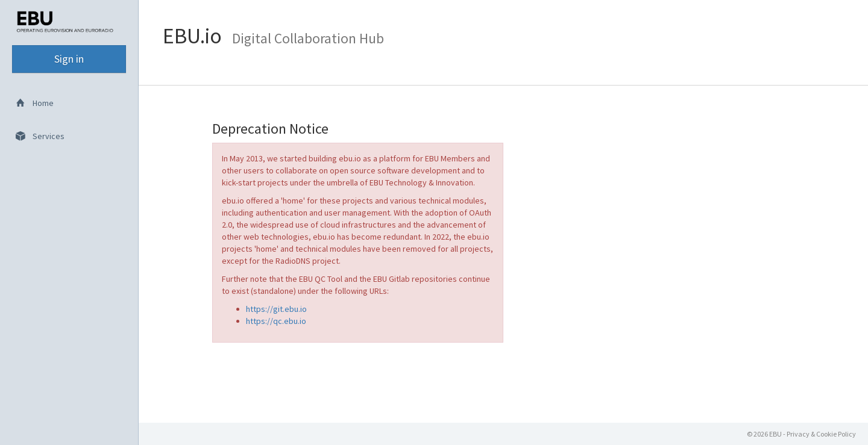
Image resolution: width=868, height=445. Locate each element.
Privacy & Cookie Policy (821, 434)
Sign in (69, 59)
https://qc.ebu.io (276, 321)
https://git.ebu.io (276, 309)
